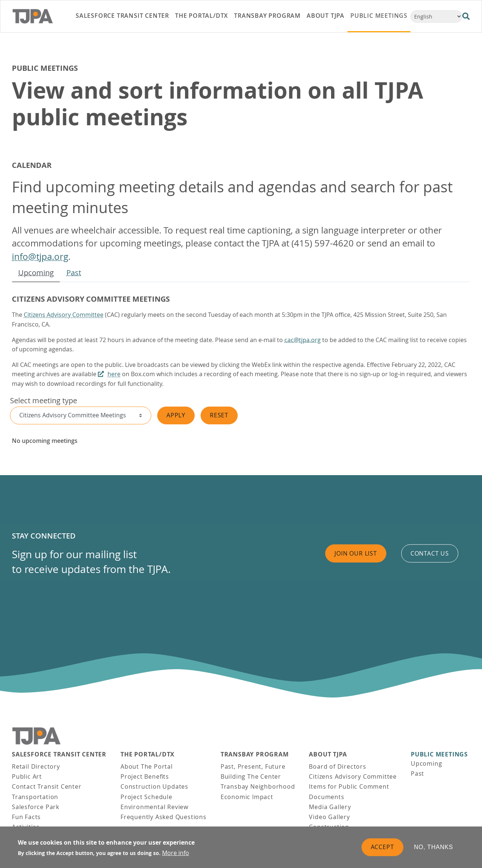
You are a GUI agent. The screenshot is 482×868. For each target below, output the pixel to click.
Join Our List (356, 553)
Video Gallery (329, 817)
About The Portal (147, 766)
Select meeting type (44, 400)
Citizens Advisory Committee (64, 315)
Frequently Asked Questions (164, 817)
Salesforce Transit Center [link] (122, 16)
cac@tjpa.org (303, 340)
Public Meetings (439, 754)
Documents (326, 797)
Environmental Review (154, 807)
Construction (329, 827)
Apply (176, 415)
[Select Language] (436, 16)
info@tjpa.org (40, 256)
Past (74, 273)
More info (176, 856)
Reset (219, 415)
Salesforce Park (36, 807)
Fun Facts (26, 817)
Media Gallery (330, 807)
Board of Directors (337, 766)
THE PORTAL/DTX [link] (202, 16)
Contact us (430, 553)
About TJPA (328, 754)
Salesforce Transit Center (59, 754)
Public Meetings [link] (379, 16)
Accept (382, 850)
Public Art (27, 776)
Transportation (35, 797)
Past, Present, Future (253, 766)
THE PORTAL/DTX (148, 754)
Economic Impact (247, 797)
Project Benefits (145, 776)
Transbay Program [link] (267, 16)
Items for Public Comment (349, 786)
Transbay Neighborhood (258, 786)
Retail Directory (36, 766)
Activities (26, 827)
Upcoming (36, 273)
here (114, 374)
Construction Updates (154, 786)
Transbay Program (255, 754)
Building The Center (251, 776)
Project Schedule (146, 797)
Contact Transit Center (47, 786)
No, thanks (434, 850)
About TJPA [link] (326, 16)
